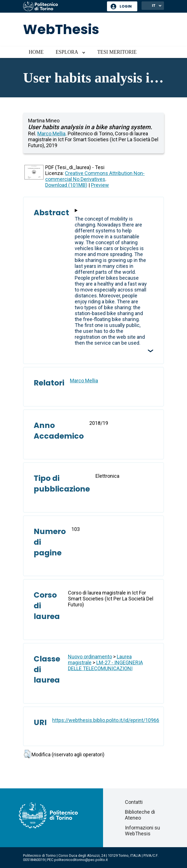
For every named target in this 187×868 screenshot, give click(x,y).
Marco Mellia (51, 134)
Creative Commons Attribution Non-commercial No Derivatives (95, 176)
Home (36, 52)
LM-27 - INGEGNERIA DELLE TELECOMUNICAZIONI (105, 665)
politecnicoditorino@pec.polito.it (81, 860)
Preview (100, 185)
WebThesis (61, 29)
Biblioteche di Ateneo (140, 815)
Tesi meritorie (117, 52)
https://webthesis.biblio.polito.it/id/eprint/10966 (106, 720)
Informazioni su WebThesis (142, 831)
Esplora (67, 52)
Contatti (134, 802)
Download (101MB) (66, 185)
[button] (27, 754)
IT (154, 5)
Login (126, 6)
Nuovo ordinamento (90, 657)
